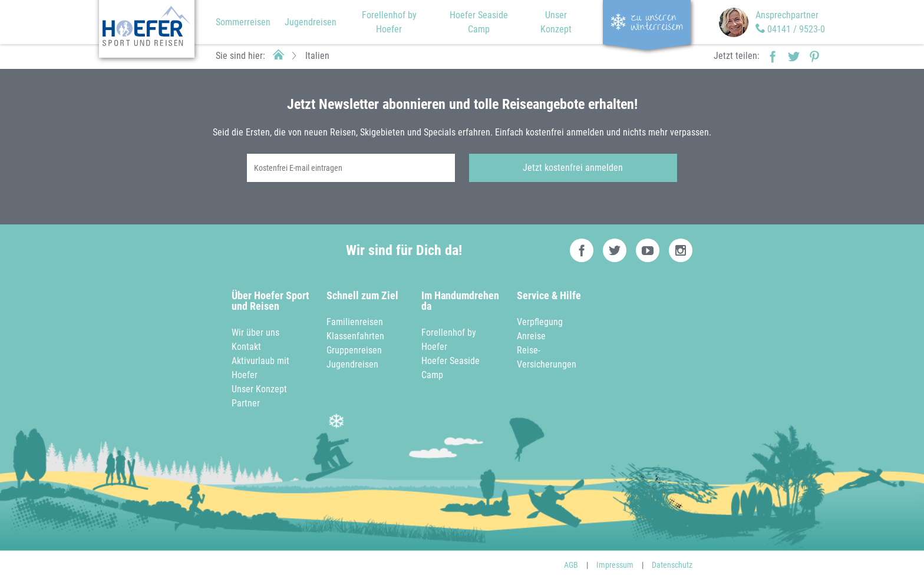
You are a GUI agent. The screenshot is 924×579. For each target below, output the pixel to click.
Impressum (615, 565)
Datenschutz (672, 565)
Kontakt (246, 347)
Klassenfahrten (355, 336)
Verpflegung (540, 322)
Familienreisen (355, 322)
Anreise (531, 336)
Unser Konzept (259, 389)
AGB (571, 565)
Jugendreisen (311, 22)
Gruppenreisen (354, 350)
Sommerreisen (243, 22)
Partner (246, 403)
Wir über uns (255, 332)
